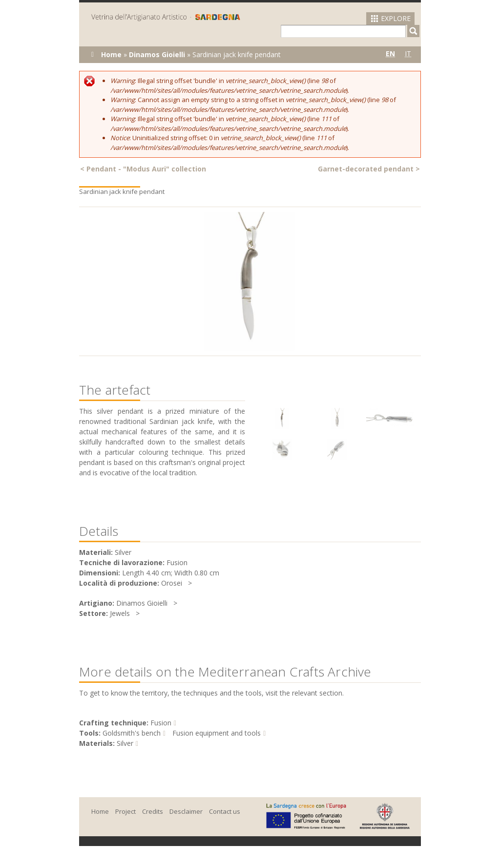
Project (125, 811)
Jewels (120, 613)
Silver (125, 743)
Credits (153, 811)
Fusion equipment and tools (217, 733)
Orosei (172, 583)
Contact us (225, 811)
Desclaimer (186, 811)
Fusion (161, 723)
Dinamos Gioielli (157, 54)
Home (111, 54)
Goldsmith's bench (132, 733)
